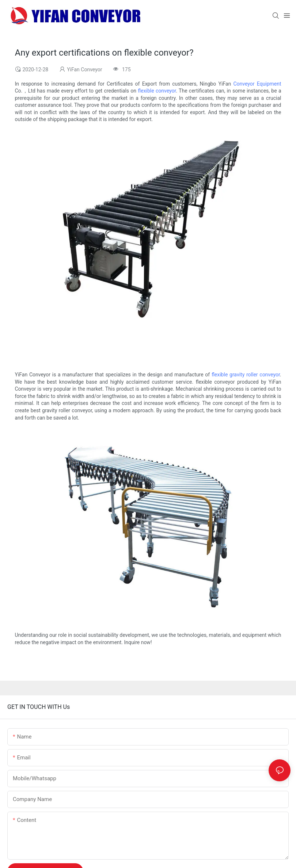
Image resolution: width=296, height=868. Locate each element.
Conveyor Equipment (257, 84)
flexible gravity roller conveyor (246, 375)
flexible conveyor (157, 91)
